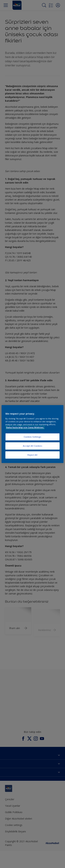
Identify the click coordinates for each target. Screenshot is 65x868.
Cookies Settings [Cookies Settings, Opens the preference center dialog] (32, 437)
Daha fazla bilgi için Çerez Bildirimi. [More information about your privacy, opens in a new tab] (25, 427)
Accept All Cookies (32, 446)
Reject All (32, 455)
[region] (32, 434)
